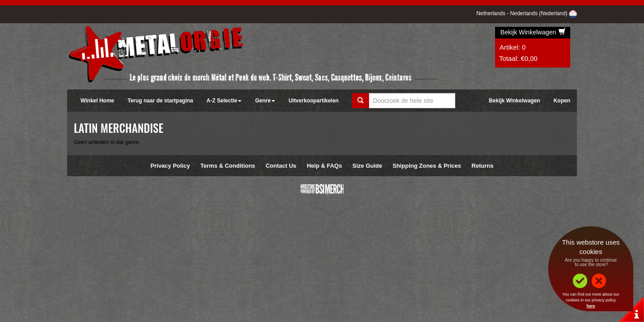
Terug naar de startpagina (160, 101)
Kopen (562, 101)
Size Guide (367, 166)
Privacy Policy (170, 166)
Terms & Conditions (228, 166)
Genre (265, 101)
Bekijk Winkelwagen (533, 32)
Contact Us (281, 166)
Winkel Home (97, 101)
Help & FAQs (324, 166)
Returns (482, 166)
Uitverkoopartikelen (314, 101)
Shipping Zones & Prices (427, 166)
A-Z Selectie (224, 101)
